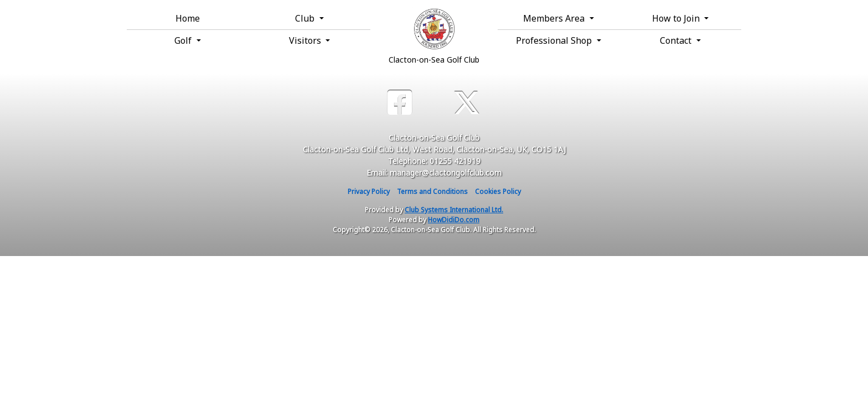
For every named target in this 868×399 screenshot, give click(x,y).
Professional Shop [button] (555, 40)
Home (188, 18)
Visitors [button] (306, 40)
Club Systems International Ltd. (454, 210)
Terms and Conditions (432, 191)
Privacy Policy (369, 191)
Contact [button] (677, 40)
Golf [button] (184, 40)
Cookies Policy (498, 191)
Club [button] (306, 18)
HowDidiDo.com (454, 220)
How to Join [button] (677, 18)
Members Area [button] (555, 18)
